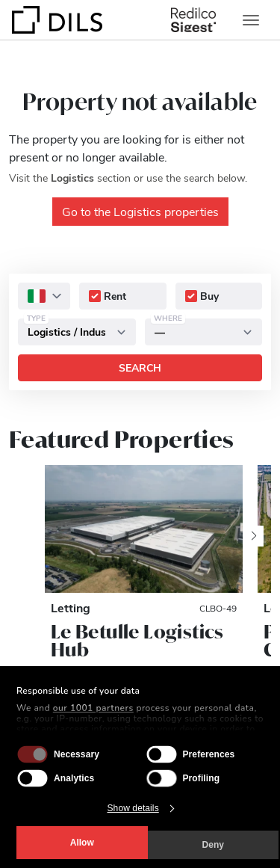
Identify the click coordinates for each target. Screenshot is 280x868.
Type (36, 318)
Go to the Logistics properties (140, 211)
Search (140, 367)
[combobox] (44, 296)
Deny (213, 845)
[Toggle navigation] (251, 20)
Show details (133, 808)
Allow (82, 843)
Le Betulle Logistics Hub (137, 641)
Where (168, 318)
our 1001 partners (93, 708)
